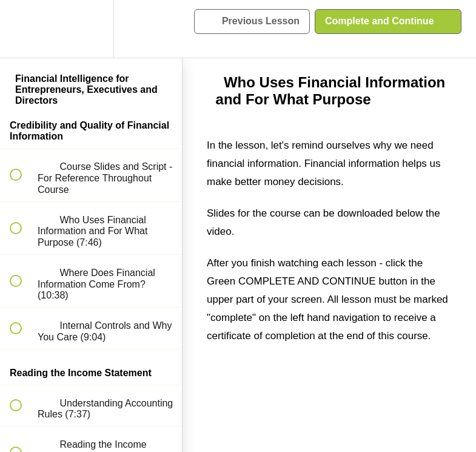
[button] (22, 29)
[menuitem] (91, 29)
